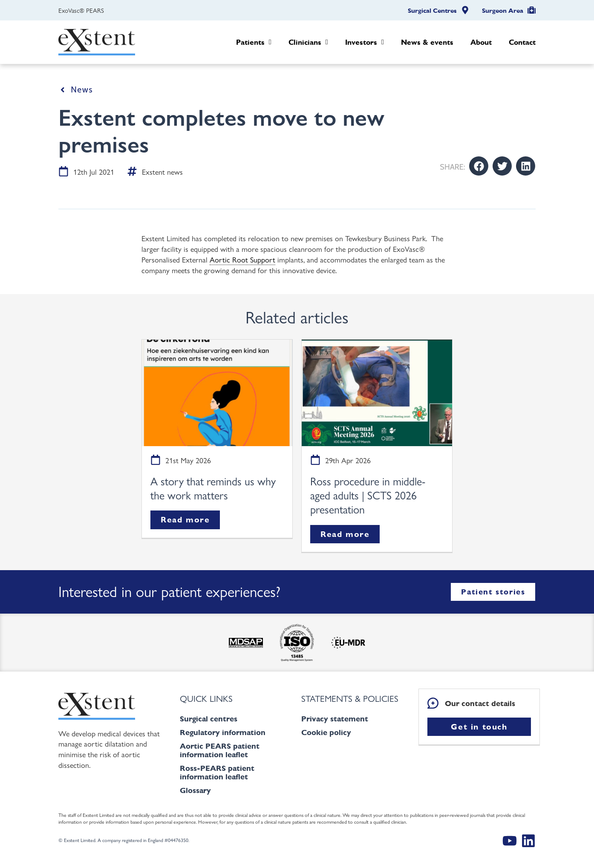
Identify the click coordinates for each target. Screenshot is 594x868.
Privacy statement (335, 719)
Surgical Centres (432, 11)
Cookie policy (326, 732)
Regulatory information (223, 732)
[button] (479, 166)
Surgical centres (209, 719)
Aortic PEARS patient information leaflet (220, 750)
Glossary (195, 790)
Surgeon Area (503, 11)
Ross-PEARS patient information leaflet (217, 772)
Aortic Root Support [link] (242, 259)
